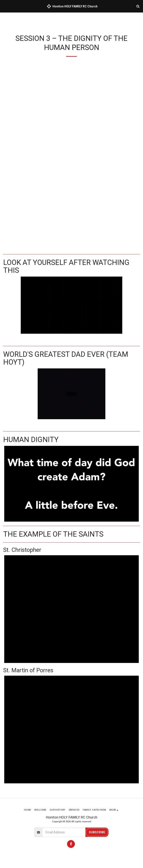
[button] (5, 6)
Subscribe (97, 832)
